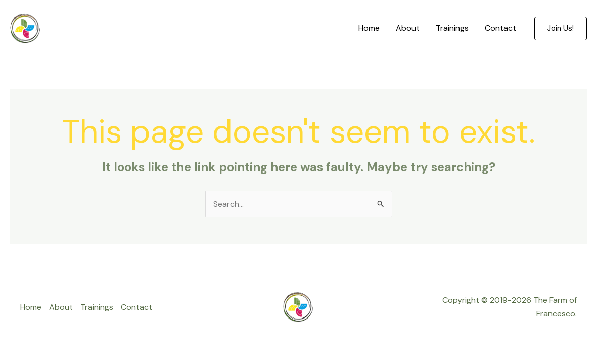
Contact (500, 28)
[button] (561, 29)
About (408, 28)
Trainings (452, 28)
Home (369, 28)
